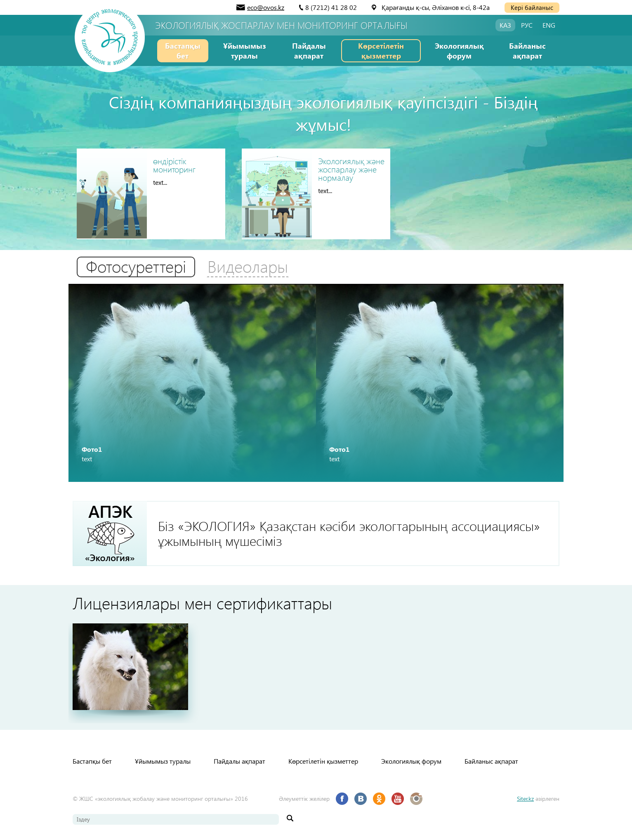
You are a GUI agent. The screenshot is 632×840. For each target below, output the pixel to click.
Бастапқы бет (183, 51)
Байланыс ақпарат (527, 51)
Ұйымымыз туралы (245, 51)
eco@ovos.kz (266, 7)
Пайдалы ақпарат (309, 51)
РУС (527, 25)
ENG (549, 25)
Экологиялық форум (459, 51)
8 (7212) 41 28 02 (331, 7)
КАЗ (505, 25)
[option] (192, 383)
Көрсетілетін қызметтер (381, 51)
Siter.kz (525, 799)
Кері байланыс (532, 7)
